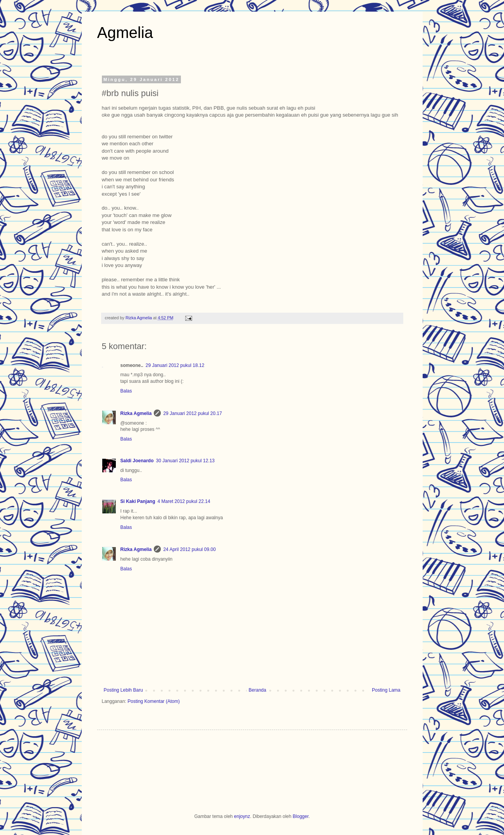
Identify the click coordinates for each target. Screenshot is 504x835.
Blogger (301, 816)
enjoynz (242, 816)
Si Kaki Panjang (138, 501)
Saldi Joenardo (137, 461)
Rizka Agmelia (139, 318)
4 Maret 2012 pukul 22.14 (184, 501)
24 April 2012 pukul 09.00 (189, 549)
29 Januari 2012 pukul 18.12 (175, 365)
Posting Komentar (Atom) (154, 701)
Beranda (257, 690)
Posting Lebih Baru (123, 690)
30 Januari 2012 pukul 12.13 (185, 461)
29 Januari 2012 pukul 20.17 (192, 413)
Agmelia (125, 33)
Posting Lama (386, 690)
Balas (126, 391)
